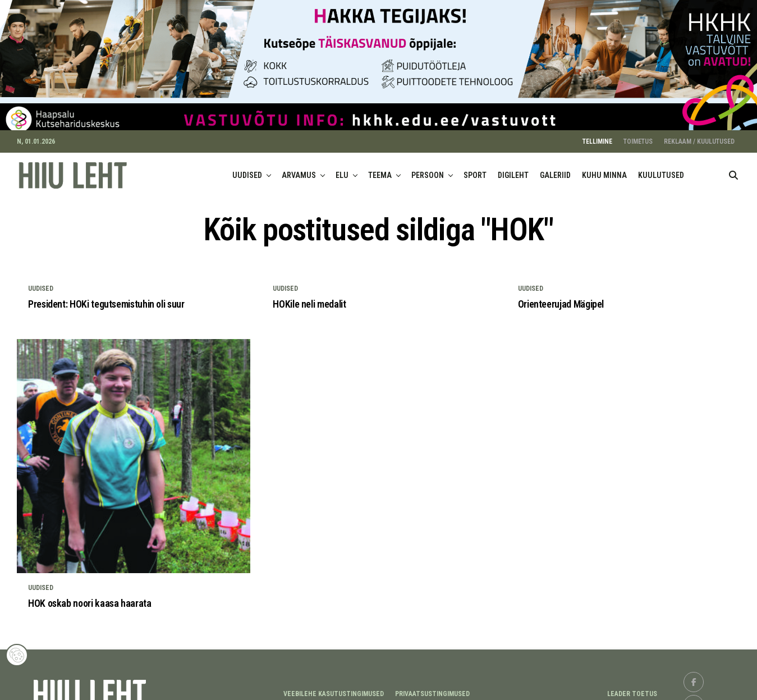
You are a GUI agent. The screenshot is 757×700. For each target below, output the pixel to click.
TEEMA (380, 169)
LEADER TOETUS (632, 688)
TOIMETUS (638, 135)
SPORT (475, 169)
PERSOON (428, 169)
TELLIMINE (597, 135)
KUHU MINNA (604, 169)
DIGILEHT (513, 169)
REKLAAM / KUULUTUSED (699, 135)
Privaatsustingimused (432, 688)
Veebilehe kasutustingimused (334, 688)
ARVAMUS (299, 169)
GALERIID (555, 169)
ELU (342, 169)
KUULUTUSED (661, 169)
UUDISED (247, 169)
